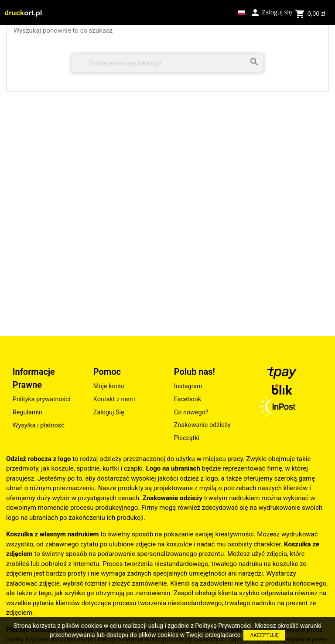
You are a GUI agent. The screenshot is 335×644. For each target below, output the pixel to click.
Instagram (188, 386)
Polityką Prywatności (223, 626)
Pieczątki (187, 438)
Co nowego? (191, 412)
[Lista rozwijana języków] (241, 13)
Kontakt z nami (114, 399)
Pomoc (107, 372)
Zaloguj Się (109, 412)
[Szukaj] (167, 63)
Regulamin (27, 412)
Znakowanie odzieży (202, 425)
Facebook (188, 399)
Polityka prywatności (41, 399)
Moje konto (109, 386)
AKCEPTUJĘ (264, 635)
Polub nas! (195, 372)
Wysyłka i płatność (39, 425)
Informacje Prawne (34, 378)
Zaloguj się (271, 12)
